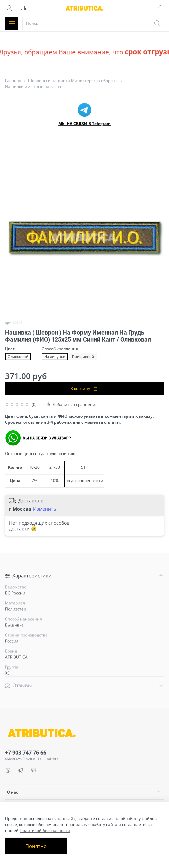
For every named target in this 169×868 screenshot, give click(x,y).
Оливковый (18, 357)
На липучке (55, 357)
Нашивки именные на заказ (33, 87)
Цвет (10, 349)
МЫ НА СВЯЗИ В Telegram (84, 124)
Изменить (44, 509)
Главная (13, 81)
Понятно (36, 846)
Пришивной (83, 357)
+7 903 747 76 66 (26, 753)
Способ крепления (60, 349)
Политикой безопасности (45, 830)
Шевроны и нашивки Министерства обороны (73, 81)
